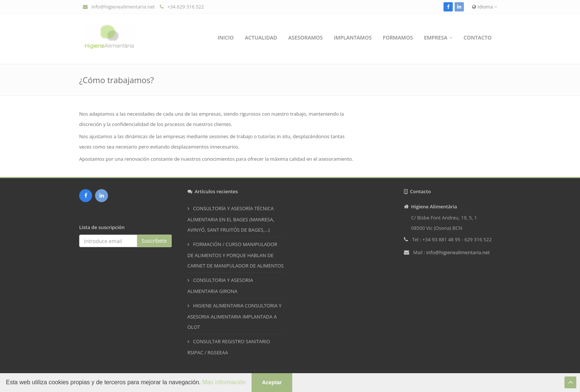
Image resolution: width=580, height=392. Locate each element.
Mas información (224, 382)
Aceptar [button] (272, 382)
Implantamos (353, 38)
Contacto (478, 38)
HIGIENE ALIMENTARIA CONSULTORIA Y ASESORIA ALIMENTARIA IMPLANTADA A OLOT (235, 316)
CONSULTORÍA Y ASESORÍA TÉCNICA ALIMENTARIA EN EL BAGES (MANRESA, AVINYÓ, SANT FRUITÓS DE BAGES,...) (231, 219)
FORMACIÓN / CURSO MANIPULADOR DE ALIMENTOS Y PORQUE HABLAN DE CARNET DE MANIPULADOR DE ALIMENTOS (236, 255)
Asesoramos (305, 38)
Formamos (398, 38)
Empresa (436, 38)
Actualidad (261, 38)
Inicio (226, 38)
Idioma (485, 7)
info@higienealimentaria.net (123, 7)
